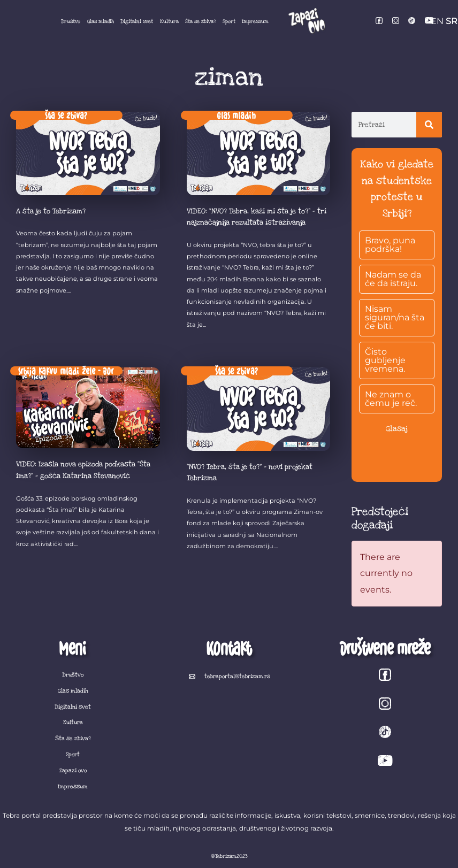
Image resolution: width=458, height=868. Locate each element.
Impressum (255, 21)
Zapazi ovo (73, 771)
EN (437, 21)
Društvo (71, 21)
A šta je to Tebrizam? (51, 211)
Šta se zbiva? (200, 21)
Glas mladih (101, 21)
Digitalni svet (137, 21)
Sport (229, 21)
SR (452, 21)
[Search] (429, 125)
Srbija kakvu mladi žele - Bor (66, 370)
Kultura (169, 21)
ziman (229, 78)
